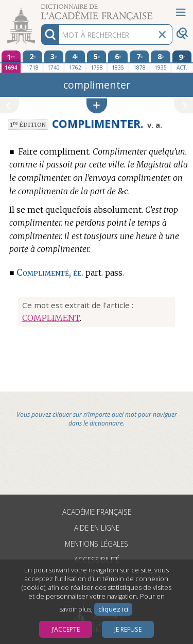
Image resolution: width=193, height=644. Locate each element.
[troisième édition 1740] (54, 61)
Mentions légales (97, 544)
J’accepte (66, 629)
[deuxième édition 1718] (32, 61)
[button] (97, 106)
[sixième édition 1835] (118, 61)
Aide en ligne (97, 528)
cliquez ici (113, 609)
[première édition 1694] (11, 62)
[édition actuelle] (182, 62)
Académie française (97, 512)
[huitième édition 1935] (161, 61)
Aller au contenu (40, 9)
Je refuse (128, 629)
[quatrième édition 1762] (75, 61)
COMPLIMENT (51, 318)
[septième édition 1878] (139, 61)
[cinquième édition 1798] (97, 61)
